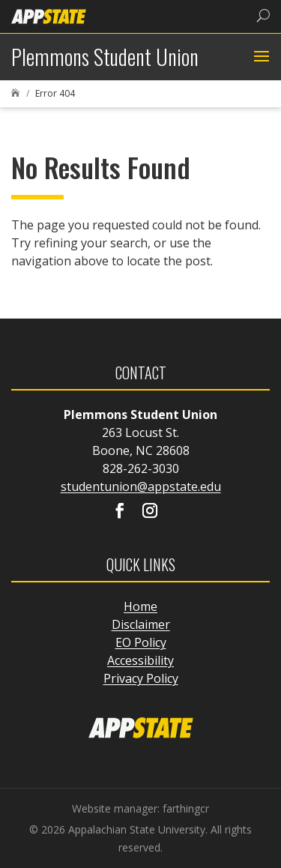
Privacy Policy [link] (141, 678)
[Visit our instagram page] (150, 512)
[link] (49, 15)
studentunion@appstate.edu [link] (141, 486)
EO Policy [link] (141, 642)
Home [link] (140, 606)
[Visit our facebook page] (120, 512)
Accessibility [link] (140, 660)
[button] (260, 57)
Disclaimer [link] (141, 624)
